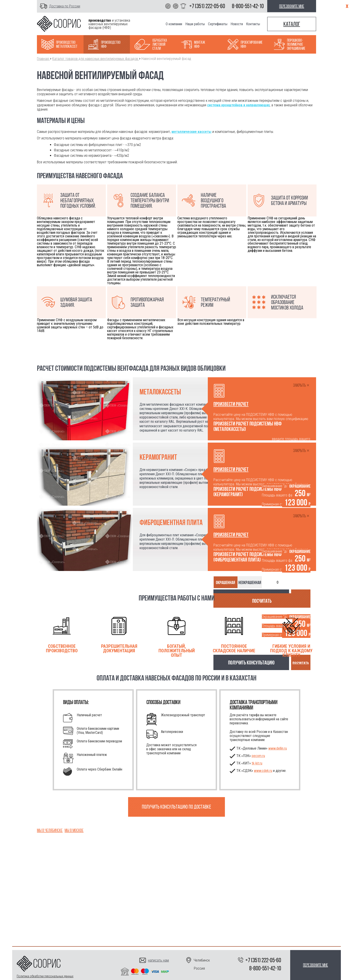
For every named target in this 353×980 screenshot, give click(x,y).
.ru (257, 763)
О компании (174, 24)
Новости (237, 24)
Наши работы (195, 24)
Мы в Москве (74, 830)
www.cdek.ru (263, 771)
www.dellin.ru (278, 748)
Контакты (253, 24)
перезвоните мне (292, 6)
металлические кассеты (191, 132)
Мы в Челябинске (50, 830)
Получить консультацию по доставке (176, 807)
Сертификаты (218, 24)
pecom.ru (258, 756)
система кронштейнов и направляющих (238, 105)
